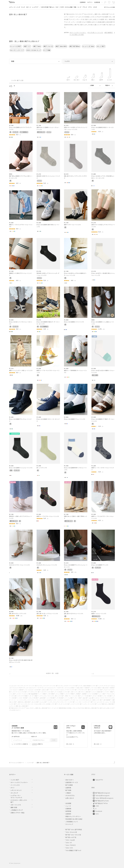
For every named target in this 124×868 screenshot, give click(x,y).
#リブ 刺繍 (47, 50)
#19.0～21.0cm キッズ (34, 50)
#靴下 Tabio (37, 46)
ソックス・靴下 (31, 763)
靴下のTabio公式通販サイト (17, 763)
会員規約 (34, 744)
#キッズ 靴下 (101, 46)
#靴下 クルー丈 (48, 46)
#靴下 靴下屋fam (75, 46)
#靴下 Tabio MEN (61, 46)
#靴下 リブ (27, 46)
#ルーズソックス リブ (17, 50)
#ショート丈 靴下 (16, 46)
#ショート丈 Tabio (88, 46)
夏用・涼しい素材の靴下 (43, 763)
